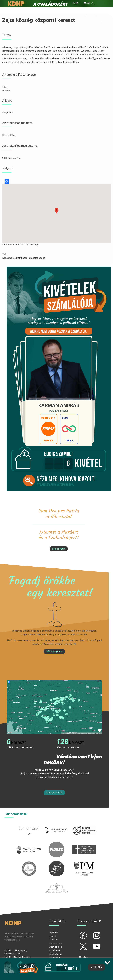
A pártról (54, 933)
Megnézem (96, 967)
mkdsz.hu (84, 843)
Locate (7, 181)
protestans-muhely (84, 863)
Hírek (75, 10)
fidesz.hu (56, 843)
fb (78, 933)
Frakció (88, 3)
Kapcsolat (90, 16)
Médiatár (54, 940)
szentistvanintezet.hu (56, 863)
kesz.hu (29, 863)
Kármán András (59, 405)
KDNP (75, 3)
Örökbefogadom (54, 651)
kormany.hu (29, 843)
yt (92, 944)
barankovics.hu (56, 824)
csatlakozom (59, 549)
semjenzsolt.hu (29, 824)
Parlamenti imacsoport (56, 882)
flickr (80, 955)
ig (92, 933)
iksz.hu (84, 824)
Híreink (53, 936)
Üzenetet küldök (54, 793)
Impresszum (56, 943)
